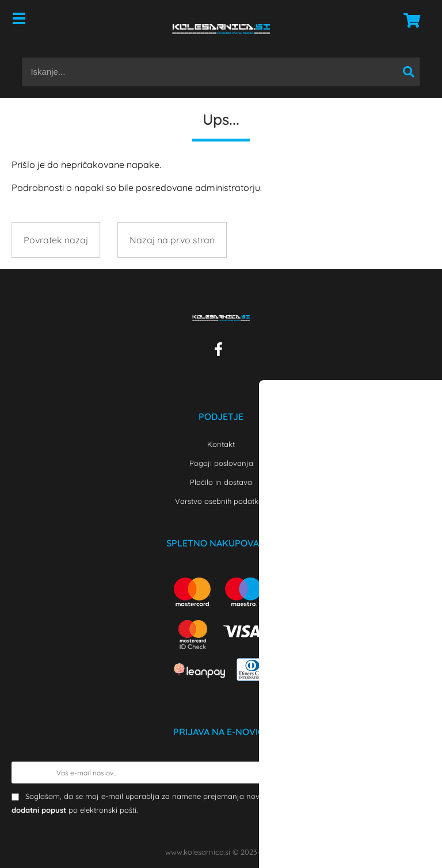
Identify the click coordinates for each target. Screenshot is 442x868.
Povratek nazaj (56, 240)
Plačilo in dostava (221, 482)
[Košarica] (409, 20)
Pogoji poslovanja (221, 463)
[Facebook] (221, 351)
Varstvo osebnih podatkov (221, 501)
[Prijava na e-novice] (420, 773)
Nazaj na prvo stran (172, 240)
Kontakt (221, 444)
